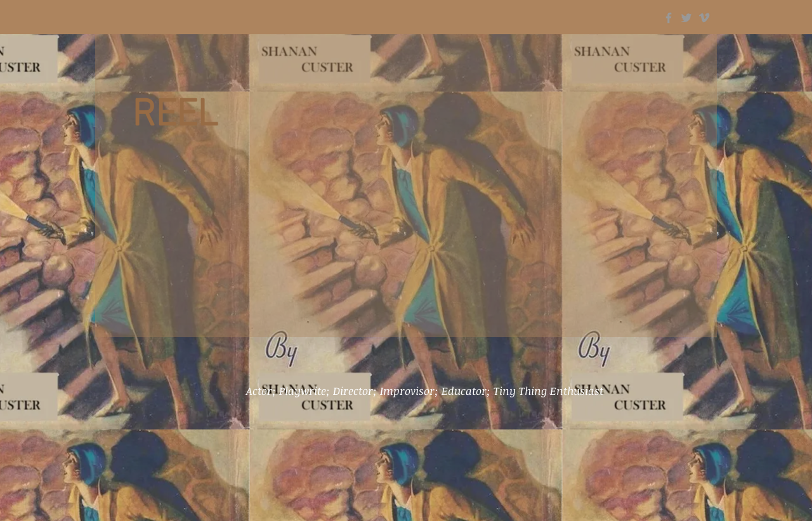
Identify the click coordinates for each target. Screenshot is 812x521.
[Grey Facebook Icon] (669, 18)
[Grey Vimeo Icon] (704, 18)
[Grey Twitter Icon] (686, 18)
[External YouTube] (406, 249)
